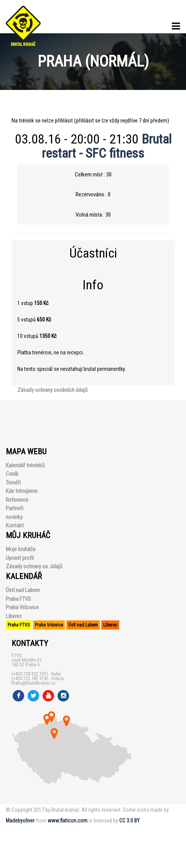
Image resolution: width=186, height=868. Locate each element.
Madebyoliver (20, 821)
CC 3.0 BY (129, 821)
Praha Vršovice (22, 607)
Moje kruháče (21, 549)
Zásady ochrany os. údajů (34, 566)
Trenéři (13, 483)
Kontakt (15, 525)
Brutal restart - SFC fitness (107, 146)
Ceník (12, 474)
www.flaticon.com (67, 821)
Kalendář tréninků (25, 465)
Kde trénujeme (22, 491)
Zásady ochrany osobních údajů (52, 390)
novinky (14, 517)
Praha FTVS (18, 599)
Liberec (14, 616)
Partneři (15, 508)
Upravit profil (20, 558)
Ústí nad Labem (23, 590)
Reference (17, 500)
